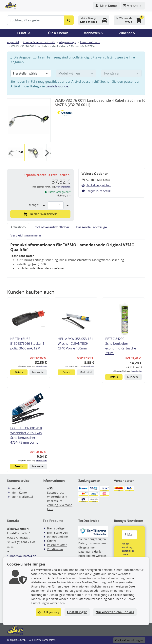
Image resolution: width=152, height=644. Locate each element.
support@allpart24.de (22, 556)
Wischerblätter (57, 545)
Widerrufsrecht (57, 497)
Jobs (50, 509)
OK (49, 612)
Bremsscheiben (57, 533)
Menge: (34, 205)
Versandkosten (63, 187)
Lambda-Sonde (57, 86)
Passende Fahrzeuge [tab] (92, 227)
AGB (50, 488)
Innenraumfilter (58, 537)
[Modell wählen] (76, 73)
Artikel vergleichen (96, 185)
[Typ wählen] (121, 73)
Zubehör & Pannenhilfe (127, 34)
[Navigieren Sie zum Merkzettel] (133, 6)
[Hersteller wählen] (31, 73)
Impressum (55, 501)
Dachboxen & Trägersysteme (93, 34)
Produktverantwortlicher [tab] (51, 227)
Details (19, 372)
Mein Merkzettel (22, 497)
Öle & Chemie (58, 33)
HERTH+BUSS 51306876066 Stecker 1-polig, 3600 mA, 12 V (28, 344)
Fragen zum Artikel (96, 191)
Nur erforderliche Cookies (115, 612)
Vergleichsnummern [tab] (26, 235)
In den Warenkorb (40, 214)
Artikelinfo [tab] (18, 227)
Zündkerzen (55, 549)
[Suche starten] (69, 20)
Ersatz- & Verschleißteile (24, 34)
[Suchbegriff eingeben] (36, 20)
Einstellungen (77, 612)
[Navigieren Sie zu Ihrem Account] (106, 6)
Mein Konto (19, 492)
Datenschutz (55, 492)
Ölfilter (52, 541)
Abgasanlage (68, 42)
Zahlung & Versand (60, 505)
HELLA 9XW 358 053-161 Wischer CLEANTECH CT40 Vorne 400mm (75, 344)
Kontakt (17, 488)
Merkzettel (38, 372)
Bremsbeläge (56, 528)
